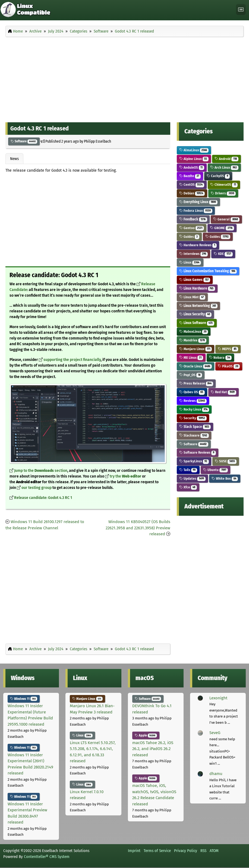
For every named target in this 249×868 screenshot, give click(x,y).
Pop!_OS (191, 375)
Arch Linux (224, 167)
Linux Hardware (197, 288)
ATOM (214, 851)
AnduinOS (192, 167)
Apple (146, 735)
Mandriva (193, 340)
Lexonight (218, 698)
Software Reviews (198, 452)
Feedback (193, 219)
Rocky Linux (194, 409)
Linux (190, 262)
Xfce (188, 487)
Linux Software (197, 323)
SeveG (215, 733)
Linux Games (195, 280)
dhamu (216, 774)
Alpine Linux (194, 159)
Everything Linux (198, 202)
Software (24, 141)
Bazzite (190, 176)
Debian (192, 193)
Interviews (194, 254)
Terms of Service (157, 851)
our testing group (37, 488)
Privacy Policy (186, 851)
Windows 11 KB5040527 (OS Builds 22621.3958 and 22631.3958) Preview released (138, 528)
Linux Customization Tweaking (208, 271)
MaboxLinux (194, 331)
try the (125, 476)
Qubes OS (192, 392)
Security (193, 418)
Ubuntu (215, 470)
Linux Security (196, 314)
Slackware (194, 435)
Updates (193, 478)
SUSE (226, 461)
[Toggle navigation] (241, 10)
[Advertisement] (124, 78)
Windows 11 (24, 699)
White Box (225, 478)
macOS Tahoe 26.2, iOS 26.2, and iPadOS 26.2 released (153, 749)
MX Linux (191, 358)
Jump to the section (41, 471)
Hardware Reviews (198, 245)
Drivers (223, 193)
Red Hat (223, 392)
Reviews (193, 401)
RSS (203, 851)
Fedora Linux (196, 211)
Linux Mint (192, 297)
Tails (188, 470)
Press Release (196, 383)
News (14, 159)
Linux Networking (198, 306)
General (226, 219)
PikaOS (229, 366)
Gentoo (192, 228)
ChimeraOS (224, 185)
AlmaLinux (194, 150)
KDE (223, 254)
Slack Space (195, 427)
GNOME (222, 228)
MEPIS (228, 349)
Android (226, 159)
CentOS (192, 185)
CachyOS (218, 176)
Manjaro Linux (196, 349)
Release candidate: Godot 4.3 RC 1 (43, 498)
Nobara (220, 358)
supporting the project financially (72, 360)
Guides (189, 237)
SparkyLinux (194, 461)
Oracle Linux (196, 366)
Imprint (134, 851)
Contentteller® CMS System (47, 857)
